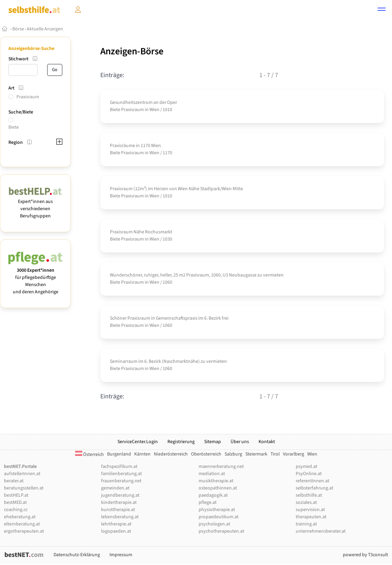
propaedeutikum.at (219, 517)
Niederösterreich (171, 454)
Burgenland (119, 454)
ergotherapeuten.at (24, 531)
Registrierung (181, 442)
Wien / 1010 (161, 110)
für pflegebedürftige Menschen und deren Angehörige (35, 278)
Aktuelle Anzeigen (45, 29)
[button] (382, 10)
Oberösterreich (206, 454)
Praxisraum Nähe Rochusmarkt (141, 232)
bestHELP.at (16, 495)
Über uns (240, 442)
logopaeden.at (116, 531)
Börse (18, 29)
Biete (14, 127)
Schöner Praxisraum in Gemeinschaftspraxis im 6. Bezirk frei (169, 318)
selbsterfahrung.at (314, 488)
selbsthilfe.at (309, 495)
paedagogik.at (213, 495)
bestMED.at (15, 502)
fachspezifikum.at (119, 467)
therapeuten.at (311, 517)
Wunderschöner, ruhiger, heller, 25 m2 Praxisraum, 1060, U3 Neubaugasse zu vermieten (197, 275)
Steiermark (256, 454)
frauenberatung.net (121, 481)
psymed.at (306, 467)
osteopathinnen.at (218, 488)
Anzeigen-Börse (132, 51)
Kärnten (142, 454)
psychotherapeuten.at (221, 531)
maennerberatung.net (221, 467)
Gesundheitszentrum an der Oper (143, 102)
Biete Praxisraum (127, 110)
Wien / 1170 (161, 153)
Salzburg (233, 454)
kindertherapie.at (119, 502)
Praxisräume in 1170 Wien (135, 146)
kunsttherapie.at (118, 510)
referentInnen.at (312, 481)
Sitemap (213, 442)
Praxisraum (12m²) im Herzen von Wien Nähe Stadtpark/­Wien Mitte (176, 189)
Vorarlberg (294, 454)
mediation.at (212, 474)
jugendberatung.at (120, 495)
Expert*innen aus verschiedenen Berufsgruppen (35, 205)
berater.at (14, 481)
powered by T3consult (365, 555)
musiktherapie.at (216, 481)
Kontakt (267, 442)
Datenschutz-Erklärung (77, 555)
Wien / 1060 (161, 282)
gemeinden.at (115, 488)
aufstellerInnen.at (22, 474)
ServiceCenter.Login (138, 442)
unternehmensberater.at (321, 531)
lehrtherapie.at (116, 524)
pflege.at (208, 502)
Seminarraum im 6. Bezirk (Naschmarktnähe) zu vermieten (168, 361)
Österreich (90, 455)
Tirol (275, 454)
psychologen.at (214, 524)
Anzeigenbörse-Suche (31, 49)
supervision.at (310, 510)
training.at (306, 524)
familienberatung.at (121, 474)
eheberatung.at (20, 517)
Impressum (121, 555)
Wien (312, 454)
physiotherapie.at (217, 510)
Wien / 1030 (161, 239)
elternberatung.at (22, 524)
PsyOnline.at (309, 474)
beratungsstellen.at (24, 488)
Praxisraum (28, 97)
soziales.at (306, 502)
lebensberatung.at (120, 517)
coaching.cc (16, 510)
